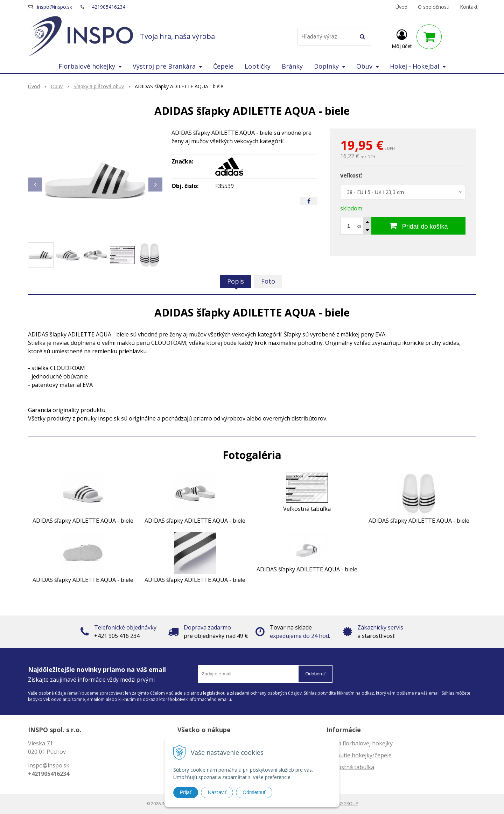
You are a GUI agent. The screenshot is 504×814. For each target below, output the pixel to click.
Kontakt (469, 7)
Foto (268, 281)
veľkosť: (351, 175)
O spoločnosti (434, 7)
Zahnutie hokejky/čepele (359, 755)
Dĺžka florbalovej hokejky (360, 743)
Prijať (186, 792)
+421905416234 (107, 7)
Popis (236, 281)
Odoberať (316, 674)
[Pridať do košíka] (418, 226)
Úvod (401, 7)
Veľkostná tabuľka (350, 767)
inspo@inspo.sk (55, 7)
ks (359, 226)
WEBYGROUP (345, 804)
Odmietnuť (254, 792)
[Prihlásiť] (402, 38)
